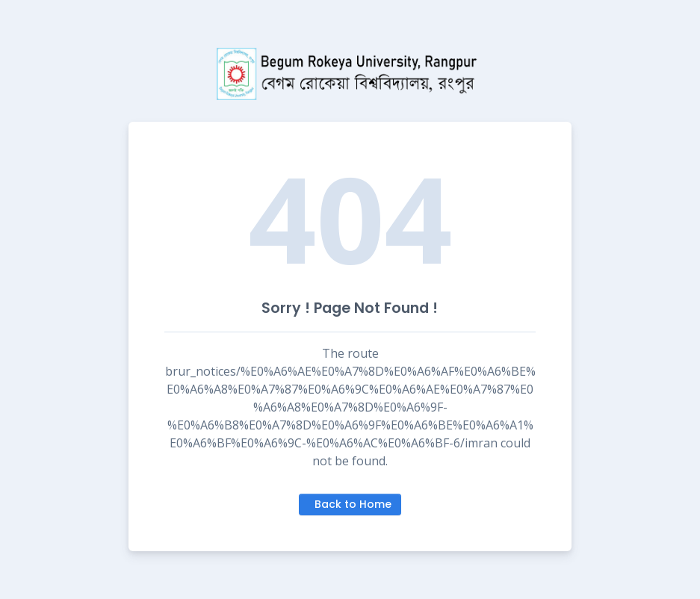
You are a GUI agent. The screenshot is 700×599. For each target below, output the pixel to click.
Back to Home (353, 504)
